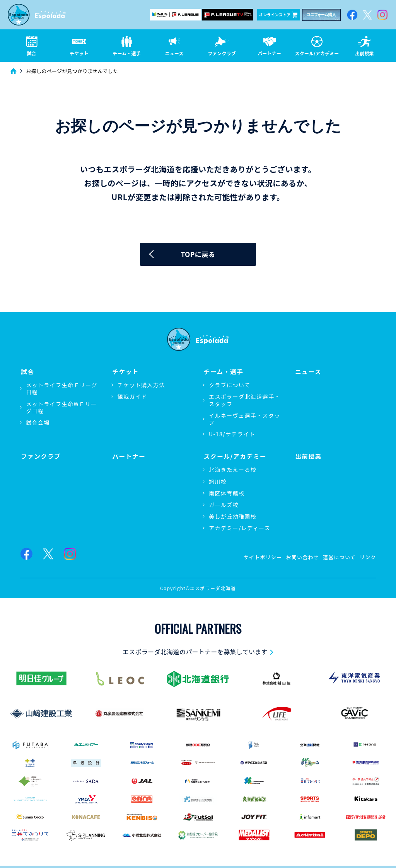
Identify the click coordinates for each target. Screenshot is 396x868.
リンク (367, 557)
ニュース (307, 372)
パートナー (128, 456)
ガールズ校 (224, 504)
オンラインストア (278, 15)
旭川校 (218, 481)
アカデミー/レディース (240, 528)
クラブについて (230, 386)
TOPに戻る (198, 255)
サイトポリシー (254, 557)
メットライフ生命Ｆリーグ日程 (62, 389)
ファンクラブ (40, 456)
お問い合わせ (297, 557)
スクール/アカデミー (235, 456)
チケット (125, 372)
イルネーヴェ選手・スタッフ (245, 420)
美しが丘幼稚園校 (233, 516)
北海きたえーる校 (233, 470)
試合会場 (38, 423)
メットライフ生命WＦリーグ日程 (61, 408)
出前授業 (307, 456)
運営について (337, 557)
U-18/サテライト (232, 435)
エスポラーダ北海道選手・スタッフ (245, 401)
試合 (26, 372)
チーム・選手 (223, 372)
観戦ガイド (132, 397)
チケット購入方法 (141, 386)
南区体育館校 (227, 493)
